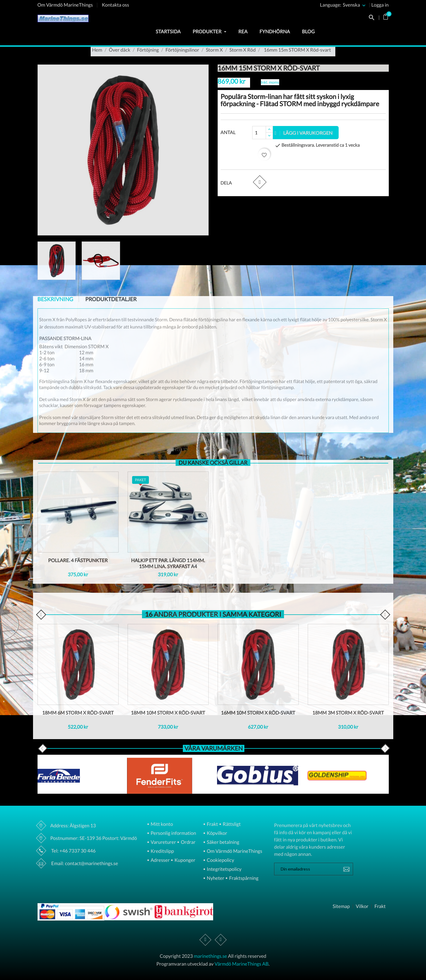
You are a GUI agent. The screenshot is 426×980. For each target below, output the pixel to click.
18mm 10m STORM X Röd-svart (168, 713)
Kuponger (184, 860)
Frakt (212, 824)
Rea (243, 32)
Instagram (221, 940)
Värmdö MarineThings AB (242, 964)
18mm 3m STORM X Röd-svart (348, 713)
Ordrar (188, 842)
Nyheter (215, 878)
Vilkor (362, 907)
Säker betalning (223, 842)
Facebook (205, 940)
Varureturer (163, 842)
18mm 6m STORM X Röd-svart (78, 713)
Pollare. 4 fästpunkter (78, 560)
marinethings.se (210, 956)
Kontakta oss (115, 5)
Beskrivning (55, 299)
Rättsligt (231, 824)
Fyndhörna (275, 32)
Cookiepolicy (220, 860)
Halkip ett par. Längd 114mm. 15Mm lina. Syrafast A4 (168, 563)
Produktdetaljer (111, 299)
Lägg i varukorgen (304, 133)
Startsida (168, 32)
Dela (260, 182)
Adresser (160, 860)
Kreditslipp (162, 851)
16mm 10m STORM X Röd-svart (258, 713)
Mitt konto (162, 824)
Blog (308, 32)
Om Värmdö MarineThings (65, 5)
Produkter (210, 32)
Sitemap (341, 907)
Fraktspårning (243, 878)
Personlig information (173, 833)
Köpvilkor (217, 833)
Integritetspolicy (224, 869)
